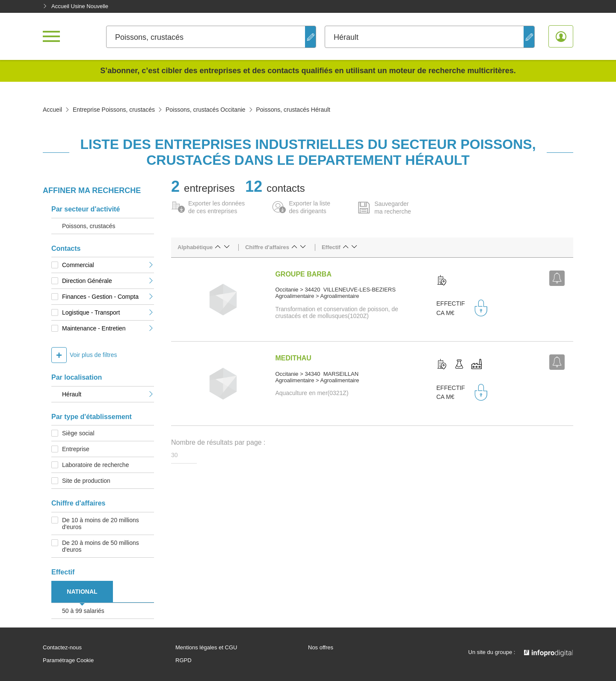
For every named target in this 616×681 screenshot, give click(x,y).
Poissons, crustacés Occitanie (206, 110)
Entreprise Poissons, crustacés (114, 110)
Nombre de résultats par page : (218, 442)
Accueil (52, 110)
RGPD (184, 660)
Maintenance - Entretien (108, 328)
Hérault (108, 394)
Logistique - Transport (108, 312)
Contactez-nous (62, 648)
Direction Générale (108, 281)
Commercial (108, 265)
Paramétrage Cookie (68, 660)
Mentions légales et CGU (206, 648)
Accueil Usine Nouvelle (76, 6)
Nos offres (321, 648)
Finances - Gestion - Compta (108, 297)
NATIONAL (82, 592)
